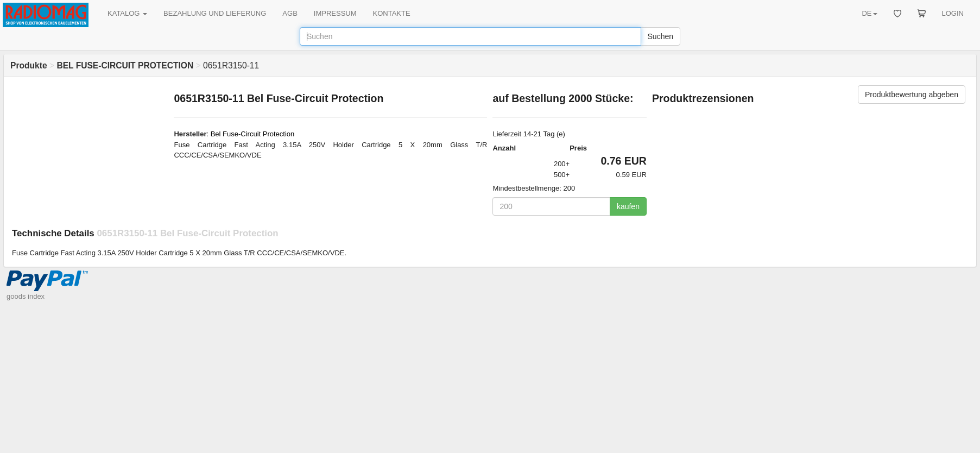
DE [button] (869, 13)
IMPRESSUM (335, 13)
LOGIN (953, 13)
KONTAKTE (392, 13)
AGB (290, 13)
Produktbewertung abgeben (912, 95)
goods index (26, 296)
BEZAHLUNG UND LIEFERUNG (215, 13)
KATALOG (127, 13)
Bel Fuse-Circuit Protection (253, 134)
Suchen (660, 36)
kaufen (628, 206)
